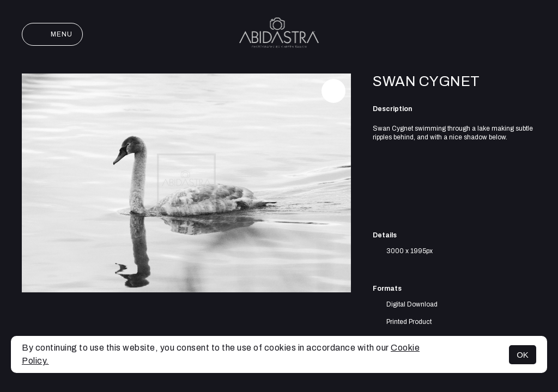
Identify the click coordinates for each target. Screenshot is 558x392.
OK (523, 355)
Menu (52, 34)
